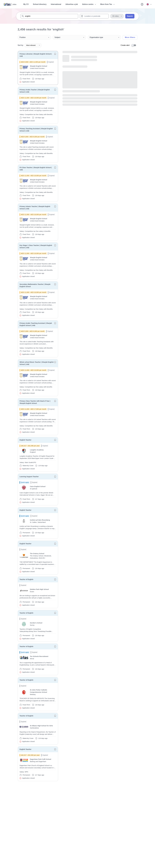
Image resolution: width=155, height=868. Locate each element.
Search (130, 16)
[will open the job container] (38, 72)
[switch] (134, 45)
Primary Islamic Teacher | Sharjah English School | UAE (35, 208)
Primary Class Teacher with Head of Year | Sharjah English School (35, 402)
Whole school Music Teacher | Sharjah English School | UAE (37, 363)
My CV (26, 4)
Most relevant (33, 45)
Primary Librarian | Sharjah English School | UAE (36, 55)
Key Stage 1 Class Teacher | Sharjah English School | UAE (36, 246)
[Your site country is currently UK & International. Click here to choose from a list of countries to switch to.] (149, 4)
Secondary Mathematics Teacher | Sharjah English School (35, 285)
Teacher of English (26, 579)
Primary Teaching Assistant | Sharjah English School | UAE (36, 130)
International (56, 4)
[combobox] (49, 16)
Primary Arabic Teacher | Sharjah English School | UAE (35, 91)
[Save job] (55, 54)
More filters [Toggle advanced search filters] (130, 37)
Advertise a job (72, 4)
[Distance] (117, 16)
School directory (40, 4)
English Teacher (26, 440)
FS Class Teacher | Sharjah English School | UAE (36, 169)
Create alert (125, 45)
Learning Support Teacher (29, 477)
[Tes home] (10, 4)
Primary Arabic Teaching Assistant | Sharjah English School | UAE (36, 324)
